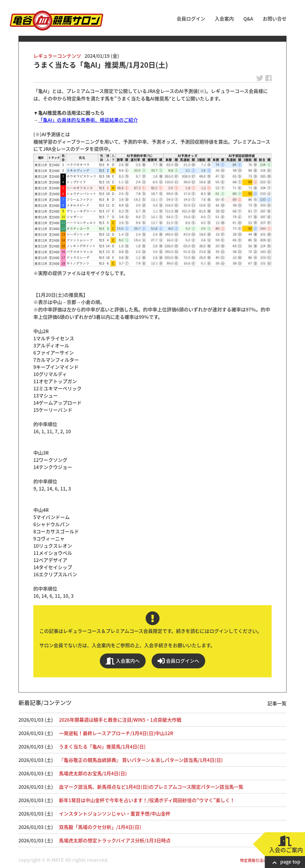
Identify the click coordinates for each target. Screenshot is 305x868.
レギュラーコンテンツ (57, 56)
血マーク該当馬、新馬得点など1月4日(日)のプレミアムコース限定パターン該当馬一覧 (151, 787)
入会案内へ (123, 661)
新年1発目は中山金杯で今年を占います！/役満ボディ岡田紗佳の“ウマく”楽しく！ (147, 800)
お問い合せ (275, 18)
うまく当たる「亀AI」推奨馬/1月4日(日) (102, 746)
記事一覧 (277, 703)
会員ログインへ (178, 661)
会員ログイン (191, 18)
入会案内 (224, 18)
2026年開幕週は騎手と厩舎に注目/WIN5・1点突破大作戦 (120, 720)
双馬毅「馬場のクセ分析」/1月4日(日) (100, 827)
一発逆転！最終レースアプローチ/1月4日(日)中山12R (116, 733)
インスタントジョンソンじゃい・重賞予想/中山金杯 (115, 813)
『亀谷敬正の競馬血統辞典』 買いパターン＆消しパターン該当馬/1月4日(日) (141, 760)
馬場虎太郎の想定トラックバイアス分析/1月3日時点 (115, 840)
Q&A (248, 18)
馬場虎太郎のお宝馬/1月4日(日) (93, 773)
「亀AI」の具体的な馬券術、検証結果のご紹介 (88, 120)
